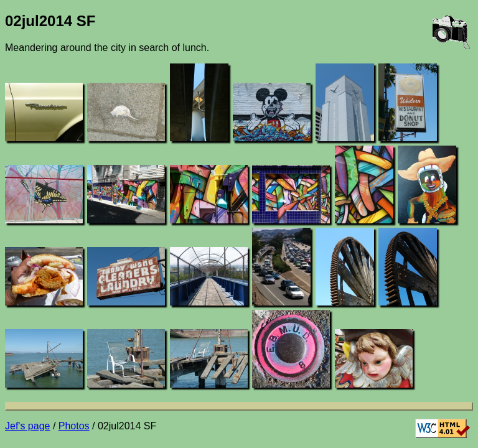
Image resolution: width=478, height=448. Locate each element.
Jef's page (27, 426)
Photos (74, 426)
